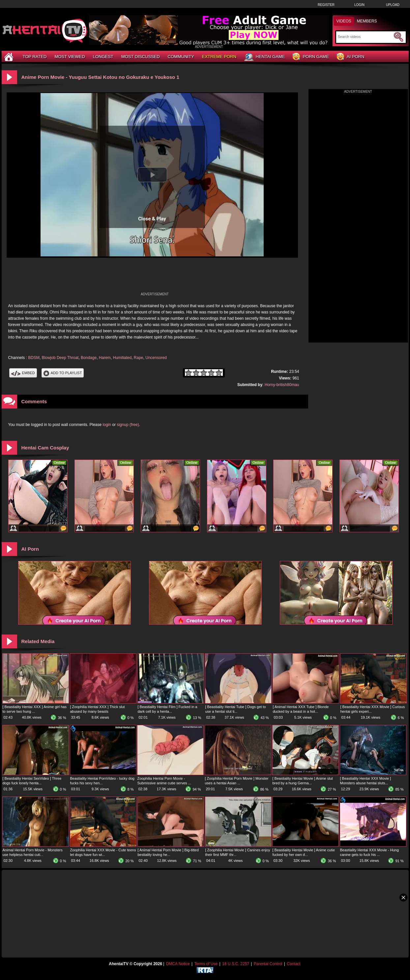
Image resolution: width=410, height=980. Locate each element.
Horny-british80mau (282, 385)
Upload (393, 5)
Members (367, 21)
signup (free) (128, 425)
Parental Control (268, 964)
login (107, 425)
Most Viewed (70, 57)
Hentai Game (265, 57)
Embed (23, 373)
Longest (103, 57)
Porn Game (311, 57)
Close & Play (152, 219)
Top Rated (35, 57)
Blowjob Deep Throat (60, 358)
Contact (293, 964)
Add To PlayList (63, 373)
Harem (105, 358)
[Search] (365, 37)
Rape (139, 358)
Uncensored (156, 358)
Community (181, 57)
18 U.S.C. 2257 (236, 964)
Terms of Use (206, 964)
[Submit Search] (398, 37)
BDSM (34, 358)
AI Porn (351, 57)
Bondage (89, 358)
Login (359, 5)
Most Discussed (141, 57)
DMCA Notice (178, 964)
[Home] (10, 57)
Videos (344, 21)
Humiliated (122, 358)
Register (326, 5)
